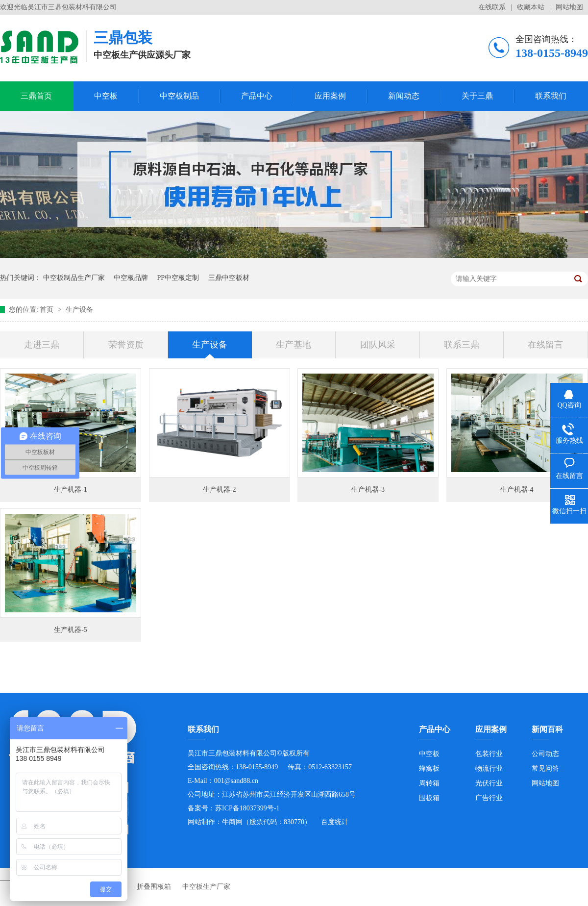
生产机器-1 (71, 490)
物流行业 (489, 768)
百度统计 (335, 822)
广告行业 (489, 798)
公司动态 (545, 754)
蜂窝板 (429, 768)
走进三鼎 (42, 345)
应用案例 (330, 96)
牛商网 (232, 822)
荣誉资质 (126, 345)
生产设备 (79, 310)
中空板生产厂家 (206, 887)
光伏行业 (489, 783)
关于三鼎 (477, 96)
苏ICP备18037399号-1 (247, 808)
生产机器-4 (517, 490)
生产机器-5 (71, 630)
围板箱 (429, 798)
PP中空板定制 (178, 278)
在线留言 (545, 345)
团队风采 (378, 345)
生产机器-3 (368, 490)
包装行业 (489, 754)
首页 (48, 310)
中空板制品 (179, 96)
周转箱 (429, 783)
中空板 (106, 96)
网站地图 (569, 7)
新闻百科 (547, 729)
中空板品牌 (131, 278)
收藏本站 (531, 7)
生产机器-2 (220, 490)
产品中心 (257, 96)
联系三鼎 (462, 345)
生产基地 (294, 345)
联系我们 (551, 96)
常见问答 (545, 768)
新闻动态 (404, 96)
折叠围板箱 (154, 887)
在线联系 (492, 7)
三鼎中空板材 (229, 278)
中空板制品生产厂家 (74, 278)
